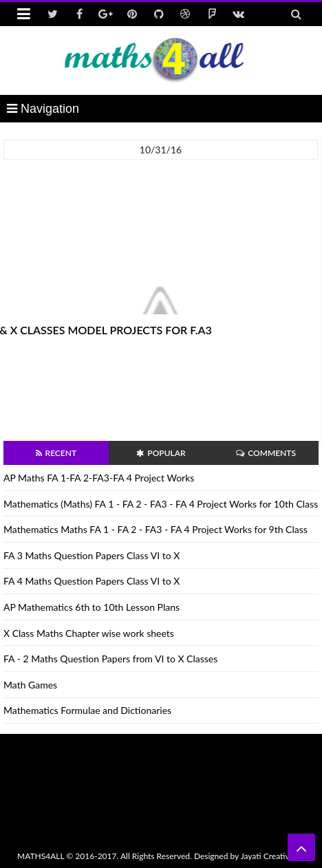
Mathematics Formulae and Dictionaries (87, 710)
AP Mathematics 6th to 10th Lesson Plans (92, 607)
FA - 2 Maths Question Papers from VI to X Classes (110, 659)
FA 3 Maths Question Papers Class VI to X (92, 555)
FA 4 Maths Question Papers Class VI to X (92, 581)
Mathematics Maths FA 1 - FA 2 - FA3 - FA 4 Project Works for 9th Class (155, 529)
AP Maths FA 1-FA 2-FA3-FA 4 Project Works (99, 478)
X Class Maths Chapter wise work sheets (89, 633)
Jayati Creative (267, 856)
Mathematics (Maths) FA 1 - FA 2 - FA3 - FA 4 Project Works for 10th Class (161, 504)
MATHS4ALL (41, 856)
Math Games (30, 685)
